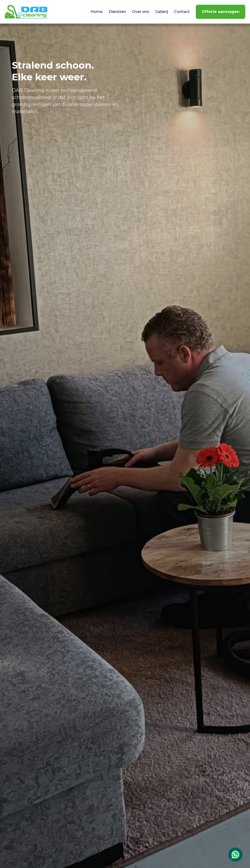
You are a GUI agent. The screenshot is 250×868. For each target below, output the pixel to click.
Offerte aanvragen (221, 12)
